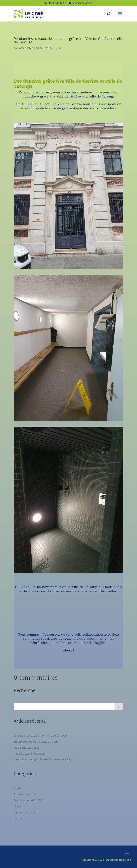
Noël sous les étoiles (27, 748)
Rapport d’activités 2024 (29, 754)
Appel (17, 788)
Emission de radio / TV (28, 800)
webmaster (26, 48)
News (59, 48)
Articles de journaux (26, 794)
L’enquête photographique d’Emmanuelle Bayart (44, 759)
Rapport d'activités (25, 812)
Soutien (19, 818)
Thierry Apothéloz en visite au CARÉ (36, 742)
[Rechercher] (119, 707)
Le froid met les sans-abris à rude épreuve (40, 736)
